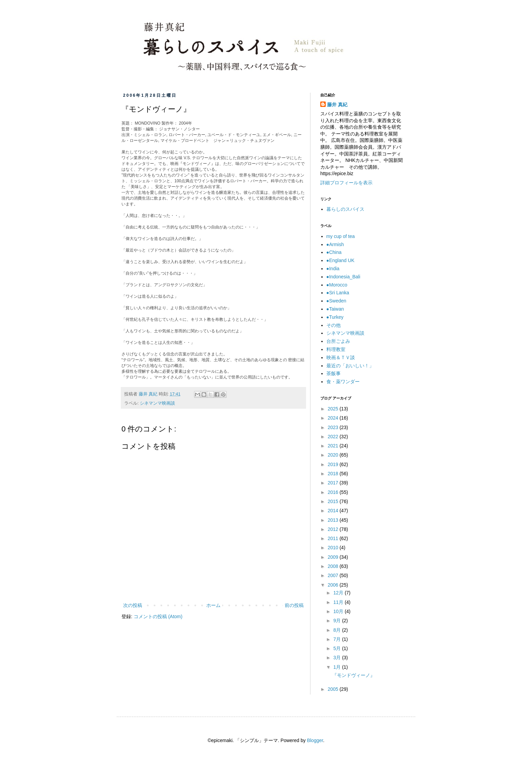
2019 (334, 464)
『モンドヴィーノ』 (354, 675)
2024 (334, 418)
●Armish (335, 244)
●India (333, 269)
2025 (334, 409)
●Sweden (336, 301)
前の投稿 (294, 605)
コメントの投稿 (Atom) (158, 616)
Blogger (315, 740)
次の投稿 (133, 605)
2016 (334, 492)
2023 (334, 427)
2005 (334, 689)
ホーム (213, 605)
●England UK (340, 260)
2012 (334, 529)
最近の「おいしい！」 (350, 366)
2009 (334, 557)
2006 (334, 585)
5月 (338, 648)
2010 (334, 548)
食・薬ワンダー (343, 382)
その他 (334, 325)
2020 (334, 455)
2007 (334, 575)
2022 (334, 437)
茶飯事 (334, 373)
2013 (334, 520)
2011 (334, 538)
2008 (334, 566)
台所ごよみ (338, 341)
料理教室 (336, 349)
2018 (334, 474)
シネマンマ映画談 (157, 403)
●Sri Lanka (338, 293)
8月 (338, 630)
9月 (338, 621)
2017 (334, 483)
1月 (338, 667)
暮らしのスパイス (345, 209)
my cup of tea (341, 236)
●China (334, 252)
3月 (338, 658)
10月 (339, 611)
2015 (334, 501)
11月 (339, 602)
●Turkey (335, 317)
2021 (334, 446)
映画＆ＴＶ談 (341, 357)
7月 (338, 639)
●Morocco (337, 285)
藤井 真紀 (337, 105)
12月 (339, 593)
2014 (334, 511)
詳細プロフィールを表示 (346, 183)
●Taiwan (335, 309)
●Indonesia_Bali (343, 277)
